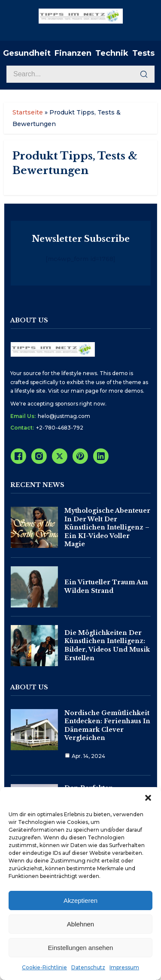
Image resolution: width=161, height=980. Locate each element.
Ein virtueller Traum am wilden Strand (106, 586)
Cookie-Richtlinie (44, 967)
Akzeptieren (80, 900)
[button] (148, 798)
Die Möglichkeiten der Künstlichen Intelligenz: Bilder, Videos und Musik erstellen (107, 645)
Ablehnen (80, 924)
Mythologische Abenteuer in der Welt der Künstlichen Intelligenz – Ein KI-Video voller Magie (107, 527)
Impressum (124, 967)
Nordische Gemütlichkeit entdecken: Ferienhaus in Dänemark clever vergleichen (107, 726)
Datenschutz (88, 967)
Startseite (28, 112)
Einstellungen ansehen (81, 948)
